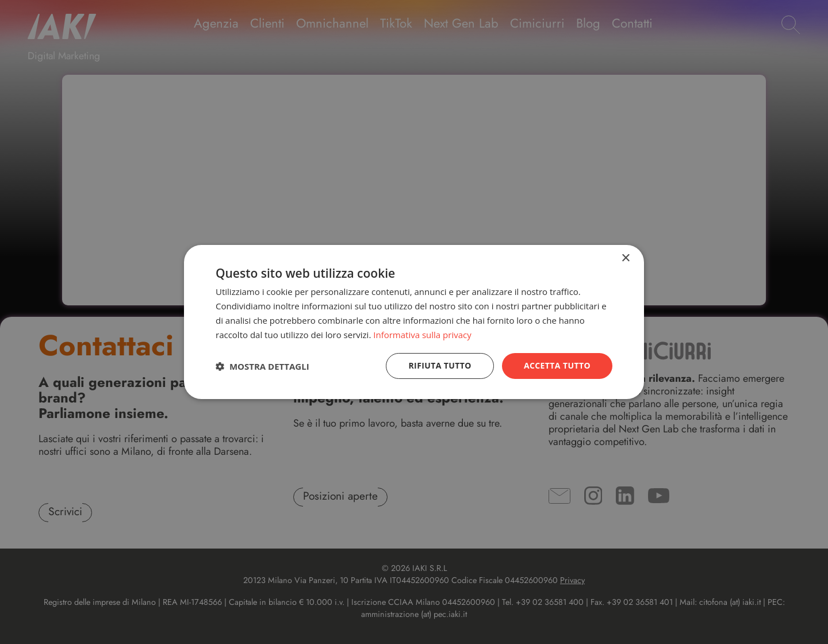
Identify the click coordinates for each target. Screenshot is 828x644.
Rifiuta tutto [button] (440, 365)
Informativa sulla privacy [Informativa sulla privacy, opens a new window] (422, 335)
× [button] (625, 258)
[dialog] (414, 322)
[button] (262, 366)
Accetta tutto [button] (557, 365)
